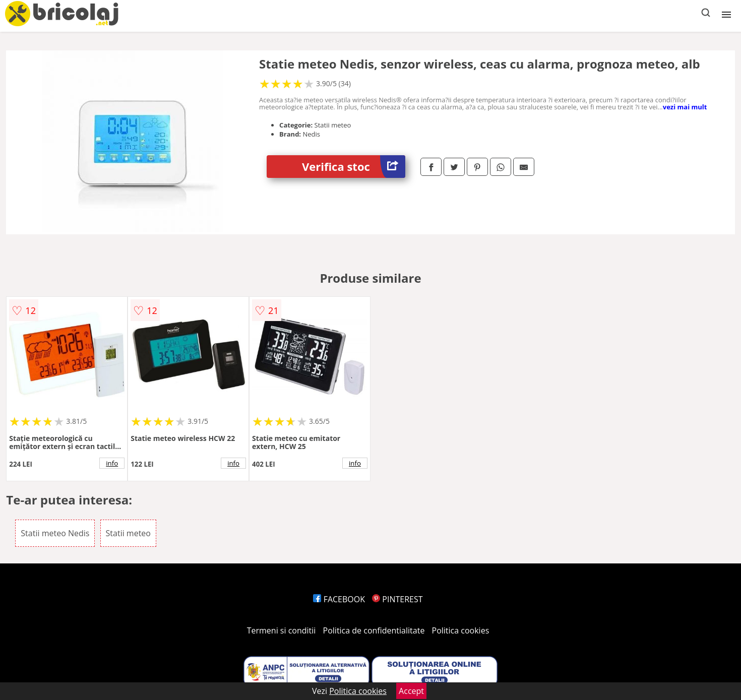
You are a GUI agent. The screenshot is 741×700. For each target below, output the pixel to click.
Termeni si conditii (282, 630)
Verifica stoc (354, 167)
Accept (411, 691)
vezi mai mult (685, 107)
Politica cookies (461, 630)
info (112, 463)
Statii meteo (128, 533)
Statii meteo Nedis (55, 533)
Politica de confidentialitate (374, 630)
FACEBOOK (339, 599)
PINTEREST (397, 599)
